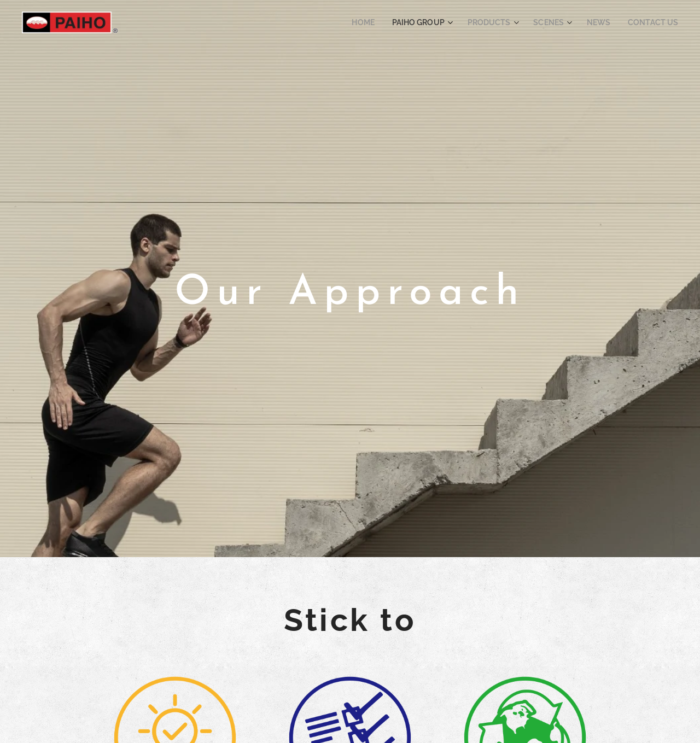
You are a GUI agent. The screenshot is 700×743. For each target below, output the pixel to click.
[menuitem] (388, 22)
